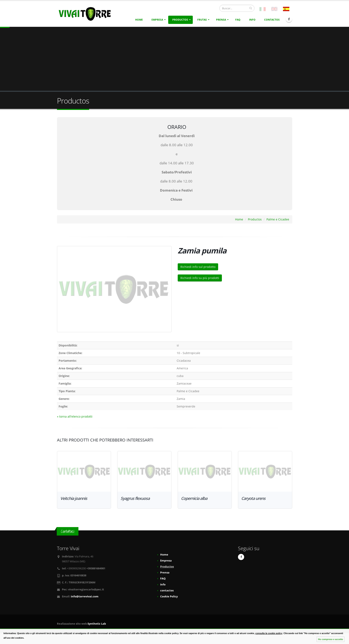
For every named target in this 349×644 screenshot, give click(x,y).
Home (139, 20)
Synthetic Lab (97, 624)
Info (252, 20)
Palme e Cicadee (278, 219)
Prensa (221, 20)
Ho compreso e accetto (331, 639)
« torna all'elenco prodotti (75, 416)
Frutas (202, 20)
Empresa (157, 20)
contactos (272, 20)
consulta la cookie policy (269, 633)
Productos (180, 20)
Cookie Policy (169, 596)
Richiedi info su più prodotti (200, 278)
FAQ (238, 20)
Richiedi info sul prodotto (198, 267)
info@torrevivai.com (85, 596)
